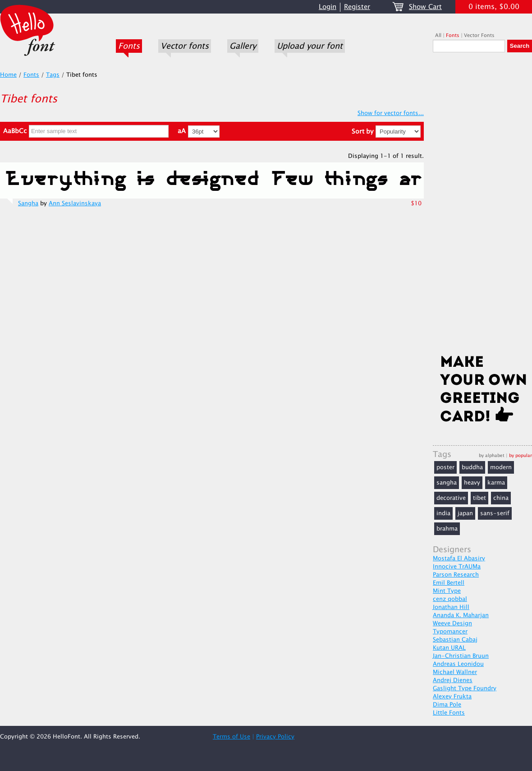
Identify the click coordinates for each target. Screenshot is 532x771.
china (501, 498)
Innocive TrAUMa (457, 567)
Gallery (243, 46)
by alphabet (492, 455)
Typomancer (450, 632)
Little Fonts (449, 713)
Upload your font (310, 46)
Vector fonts (185, 46)
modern (501, 467)
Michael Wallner (455, 672)
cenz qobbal (450, 599)
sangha (447, 483)
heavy (472, 483)
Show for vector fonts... (391, 113)
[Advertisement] (482, 206)
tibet (479, 498)
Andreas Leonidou (458, 664)
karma (496, 483)
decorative (451, 498)
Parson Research (456, 575)
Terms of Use (232, 737)
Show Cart (425, 7)
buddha (472, 467)
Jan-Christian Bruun (461, 656)
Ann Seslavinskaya (75, 203)
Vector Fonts (479, 35)
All (438, 35)
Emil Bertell (449, 583)
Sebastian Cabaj (455, 640)
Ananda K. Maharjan (461, 615)
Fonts (129, 46)
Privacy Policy (275, 737)
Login (328, 7)
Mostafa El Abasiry (459, 559)
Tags (53, 75)
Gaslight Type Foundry (465, 688)
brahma (447, 529)
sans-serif (495, 513)
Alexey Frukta (452, 697)
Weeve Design (452, 623)
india (443, 513)
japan (465, 513)
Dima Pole (447, 705)
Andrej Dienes (453, 680)
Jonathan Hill (451, 607)
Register (357, 7)
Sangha (28, 203)
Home (8, 75)
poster (445, 467)
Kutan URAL (449, 648)
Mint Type (447, 591)
